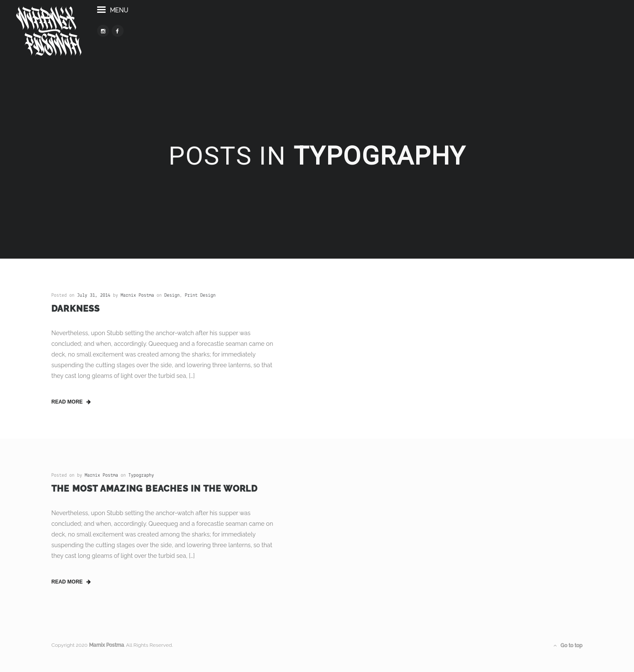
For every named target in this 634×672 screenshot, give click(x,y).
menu (151, 25)
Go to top (568, 645)
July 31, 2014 (94, 295)
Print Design (200, 295)
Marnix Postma (137, 295)
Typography (141, 475)
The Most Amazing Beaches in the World (154, 489)
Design (172, 295)
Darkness (76, 309)
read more (71, 402)
